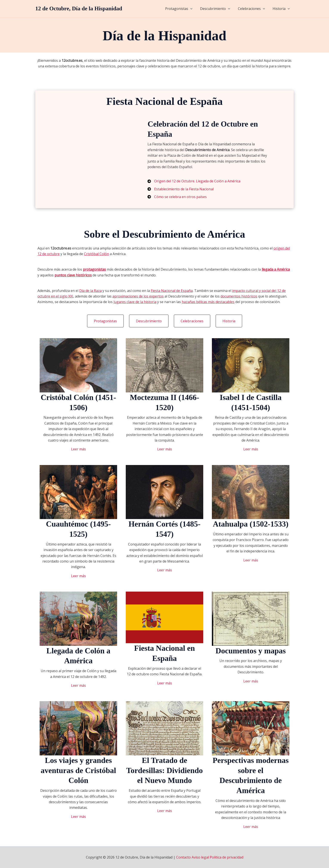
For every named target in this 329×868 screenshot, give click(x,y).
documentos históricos (239, 296)
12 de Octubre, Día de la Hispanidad (79, 9)
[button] (105, 321)
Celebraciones (253, 9)
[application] (193, 9)
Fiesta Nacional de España (172, 291)
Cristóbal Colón (96, 254)
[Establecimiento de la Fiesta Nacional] (181, 189)
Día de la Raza (90, 291)
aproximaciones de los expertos (138, 296)
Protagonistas (182, 9)
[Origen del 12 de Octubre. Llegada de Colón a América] (194, 181)
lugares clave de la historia (135, 302)
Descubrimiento (217, 9)
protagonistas (94, 269)
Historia (282, 9)
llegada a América (276, 269)
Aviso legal (200, 857)
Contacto (183, 857)
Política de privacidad (227, 857)
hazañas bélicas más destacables (208, 302)
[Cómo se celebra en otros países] (177, 197)
